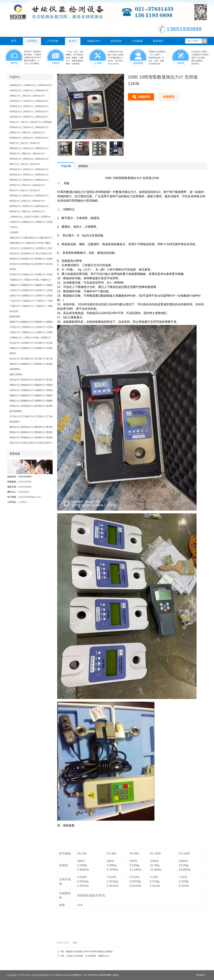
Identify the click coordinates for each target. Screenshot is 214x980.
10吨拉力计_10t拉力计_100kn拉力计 (27, 96)
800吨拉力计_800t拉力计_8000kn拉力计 (29, 206)
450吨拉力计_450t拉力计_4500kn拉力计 (29, 175)
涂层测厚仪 (15, 369)
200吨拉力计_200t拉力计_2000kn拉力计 (29, 127)
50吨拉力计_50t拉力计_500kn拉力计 (27, 185)
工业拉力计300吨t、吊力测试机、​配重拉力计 (88, 956)
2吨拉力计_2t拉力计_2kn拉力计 (25, 143)
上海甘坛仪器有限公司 (41, 975)
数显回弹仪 (15, 317)
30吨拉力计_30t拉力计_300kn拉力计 (27, 154)
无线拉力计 (94, 41)
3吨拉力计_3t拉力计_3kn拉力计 (25, 164)
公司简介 (32, 41)
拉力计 (73, 41)
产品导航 (53, 41)
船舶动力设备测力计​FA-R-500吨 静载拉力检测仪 (89, 952)
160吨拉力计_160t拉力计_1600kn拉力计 (29, 112)
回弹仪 (13, 269)
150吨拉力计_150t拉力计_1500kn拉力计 (29, 106)
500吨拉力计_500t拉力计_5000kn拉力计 (29, 180)
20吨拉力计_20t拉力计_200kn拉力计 (27, 133)
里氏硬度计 (15, 422)
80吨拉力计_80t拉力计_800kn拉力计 (27, 211)
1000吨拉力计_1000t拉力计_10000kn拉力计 (31, 85)
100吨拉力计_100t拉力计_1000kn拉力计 (29, 90)
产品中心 (14, 227)
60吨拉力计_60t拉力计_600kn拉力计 (27, 201)
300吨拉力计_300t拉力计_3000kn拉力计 (29, 148)
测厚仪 (13, 353)
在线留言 (169, 97)
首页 (14, 41)
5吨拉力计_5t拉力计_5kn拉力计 (25, 190)
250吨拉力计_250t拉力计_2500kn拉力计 (29, 138)
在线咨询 (144, 97)
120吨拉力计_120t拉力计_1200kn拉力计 (29, 101)
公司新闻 (137, 41)
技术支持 (116, 41)
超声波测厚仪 (16, 411)
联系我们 (158, 41)
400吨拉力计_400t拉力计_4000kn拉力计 (29, 169)
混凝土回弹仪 (16, 374)
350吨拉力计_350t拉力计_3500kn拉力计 (29, 159)
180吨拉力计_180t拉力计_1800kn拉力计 (29, 117)
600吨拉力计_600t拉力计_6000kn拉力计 (29, 196)
